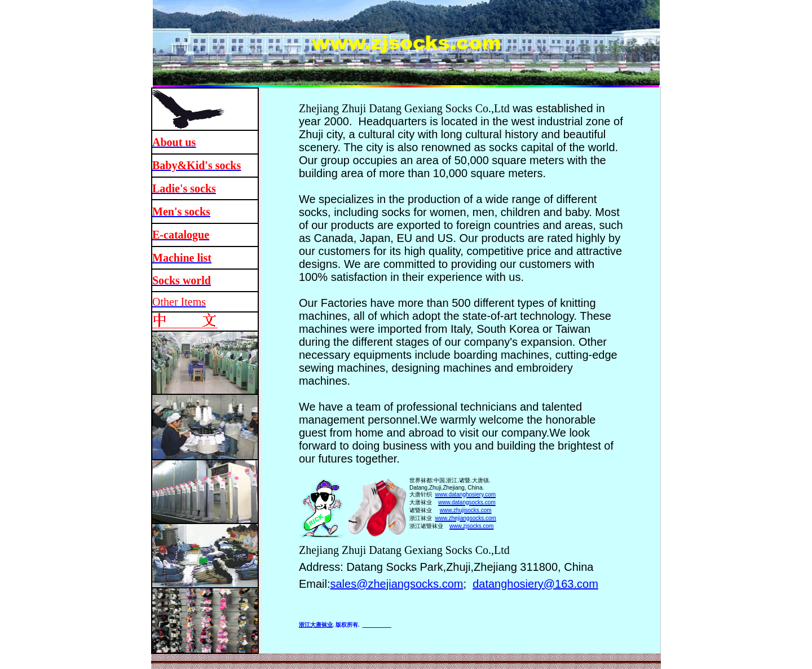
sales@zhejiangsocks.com (397, 584)
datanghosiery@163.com (535, 584)
